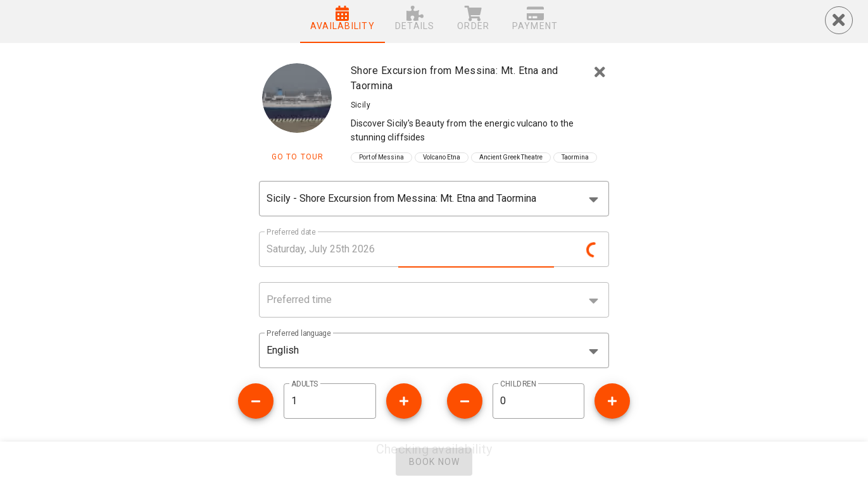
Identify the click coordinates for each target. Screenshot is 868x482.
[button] (434, 350)
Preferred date (291, 232)
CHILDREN (518, 384)
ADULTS (305, 384)
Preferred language (299, 333)
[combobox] (434, 199)
